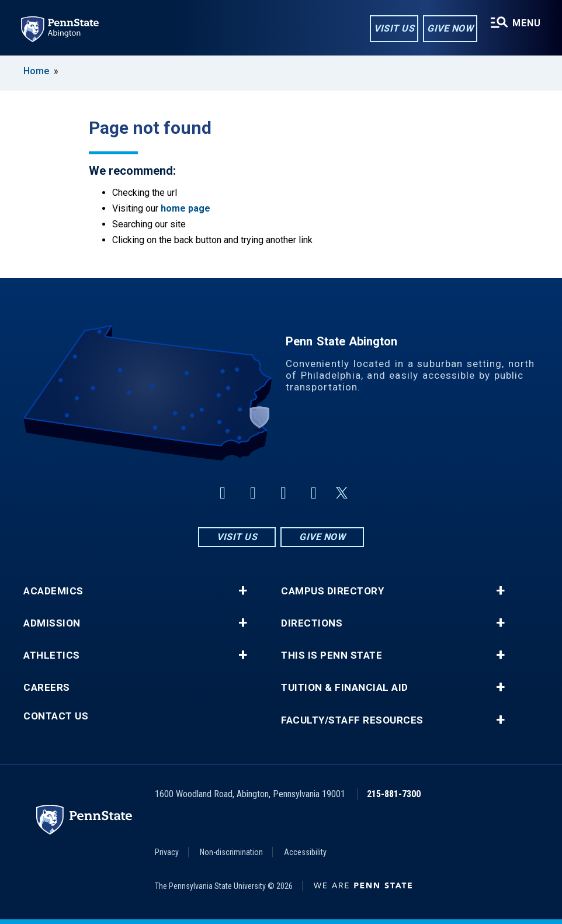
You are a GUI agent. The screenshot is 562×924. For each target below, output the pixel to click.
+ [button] (243, 591)
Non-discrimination (231, 852)
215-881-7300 (394, 794)
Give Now (450, 28)
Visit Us (394, 28)
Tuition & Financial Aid (345, 688)
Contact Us (56, 716)
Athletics (52, 655)
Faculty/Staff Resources (352, 720)
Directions (312, 623)
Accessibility (305, 852)
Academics (53, 591)
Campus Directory (332, 591)
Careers (47, 688)
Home (36, 71)
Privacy (167, 852)
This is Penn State (332, 655)
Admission (52, 623)
